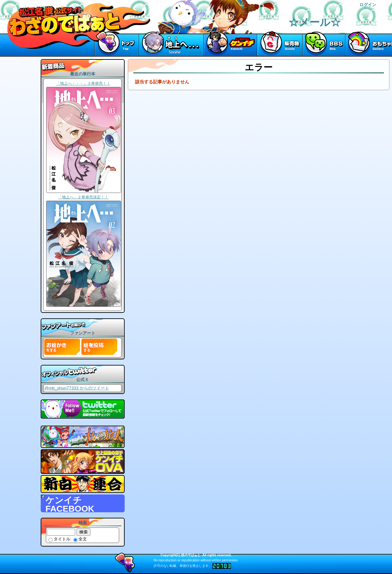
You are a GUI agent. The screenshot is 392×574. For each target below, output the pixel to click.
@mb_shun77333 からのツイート (77, 388)
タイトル (59, 539)
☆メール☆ (315, 22)
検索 (83, 532)
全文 (80, 539)
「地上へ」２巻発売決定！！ (83, 197)
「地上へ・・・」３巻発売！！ (83, 83)
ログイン (368, 5)
